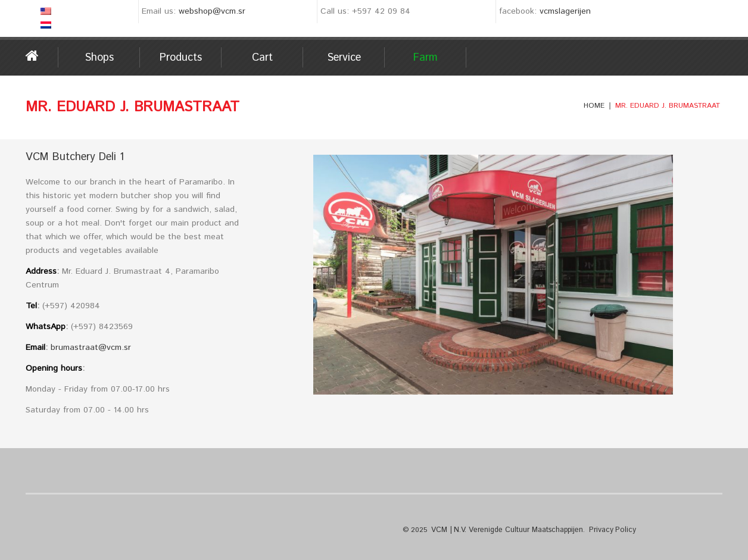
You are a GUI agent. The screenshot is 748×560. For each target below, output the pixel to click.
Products (181, 58)
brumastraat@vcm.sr (91, 348)
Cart (262, 58)
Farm (426, 58)
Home (42, 56)
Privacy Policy (607, 529)
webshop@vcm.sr (212, 11)
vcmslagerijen (565, 11)
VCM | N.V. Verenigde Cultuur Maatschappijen (505, 529)
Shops (99, 58)
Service (344, 58)
